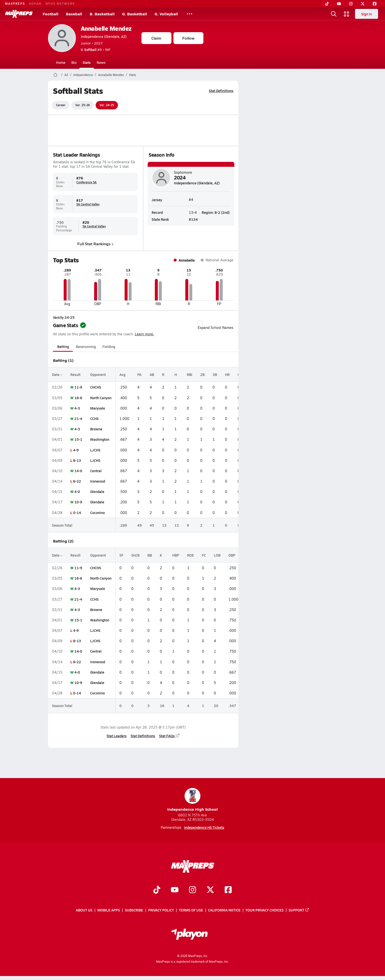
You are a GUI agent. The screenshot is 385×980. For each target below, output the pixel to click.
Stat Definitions (221, 91)
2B (202, 374)
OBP (232, 555)
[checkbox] (200, 323)
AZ (66, 75)
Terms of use (191, 910)
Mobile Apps (109, 910)
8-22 (77, 481)
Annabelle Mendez (106, 28)
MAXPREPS (15, 3)
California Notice (224, 910)
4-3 (77, 408)
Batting (63, 346)
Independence (83, 75)
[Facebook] (375, 4)
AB (152, 374)
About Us (84, 910)
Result (75, 374)
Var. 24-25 (107, 105)
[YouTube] (339, 4)
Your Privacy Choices (265, 910)
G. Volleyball (166, 14)
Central (96, 471)
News (101, 62)
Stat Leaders (117, 736)
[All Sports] (190, 14)
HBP (176, 555)
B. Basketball (102, 14)
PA (139, 374)
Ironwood (98, 481)
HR (227, 374)
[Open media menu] (347, 14)
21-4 (78, 418)
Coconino (97, 513)
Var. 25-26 (82, 105)
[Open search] (334, 14)
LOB (217, 555)
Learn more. (144, 334)
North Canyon (101, 398)
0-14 (77, 513)
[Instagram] (351, 4)
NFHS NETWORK (60, 3)
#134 (193, 219)
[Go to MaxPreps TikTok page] (157, 890)
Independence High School (192, 800)
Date (57, 374)
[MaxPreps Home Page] (55, 75)
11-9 (78, 387)
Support (299, 910)
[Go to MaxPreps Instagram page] (192, 890)
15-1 (78, 439)
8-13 (77, 460)
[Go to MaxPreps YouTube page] (175, 890)
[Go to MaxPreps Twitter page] (210, 890)
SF (121, 555)
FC (204, 555)
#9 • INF (96, 49)
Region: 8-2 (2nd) (216, 212)
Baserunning (86, 346)
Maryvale (98, 408)
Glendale (97, 491)
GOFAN (35, 3)
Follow (188, 38)
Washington (100, 439)
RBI (190, 374)
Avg (122, 374)
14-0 (78, 471)
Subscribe (134, 910)
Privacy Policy (161, 910)
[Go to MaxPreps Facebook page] (228, 890)
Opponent (98, 374)
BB (150, 555)
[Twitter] (363, 4)
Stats (87, 62)
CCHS (94, 418)
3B (215, 374)
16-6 (78, 398)
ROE (191, 555)
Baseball (74, 14)
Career (61, 105)
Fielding (109, 346)
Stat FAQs (169, 736)
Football (51, 14)
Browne (96, 429)
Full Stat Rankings (95, 243)
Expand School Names (216, 325)
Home (61, 62)
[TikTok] (327, 4)
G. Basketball (135, 14)
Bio (74, 62)
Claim (156, 38)
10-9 (78, 502)
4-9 (76, 450)
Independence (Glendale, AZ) (104, 36)
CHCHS (96, 387)
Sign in (367, 14)
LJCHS (95, 450)
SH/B (135, 555)
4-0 (77, 491)
